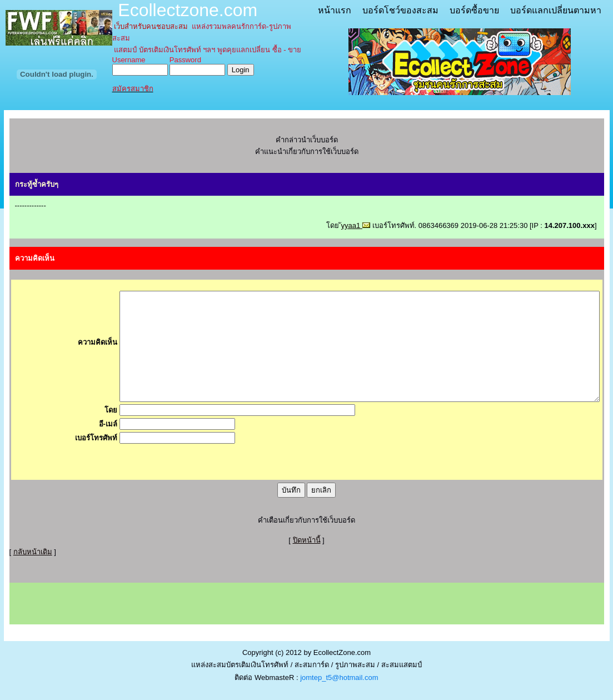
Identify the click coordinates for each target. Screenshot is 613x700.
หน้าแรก (335, 10)
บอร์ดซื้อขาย (474, 10)
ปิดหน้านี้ (307, 540)
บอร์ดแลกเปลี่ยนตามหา (556, 10)
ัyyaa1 (356, 225)
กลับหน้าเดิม (33, 552)
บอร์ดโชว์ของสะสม (400, 10)
